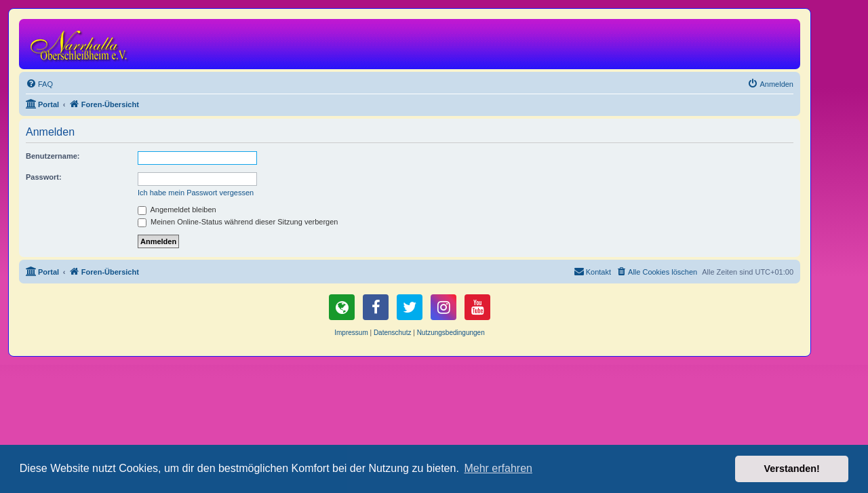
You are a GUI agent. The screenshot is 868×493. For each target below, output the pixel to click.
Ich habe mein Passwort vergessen (196, 193)
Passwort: (44, 177)
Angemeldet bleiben (177, 210)
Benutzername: (53, 156)
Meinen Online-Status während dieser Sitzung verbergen (238, 222)
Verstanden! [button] (792, 469)
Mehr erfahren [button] (498, 468)
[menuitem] (39, 84)
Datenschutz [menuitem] (393, 333)
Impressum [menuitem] (351, 333)
